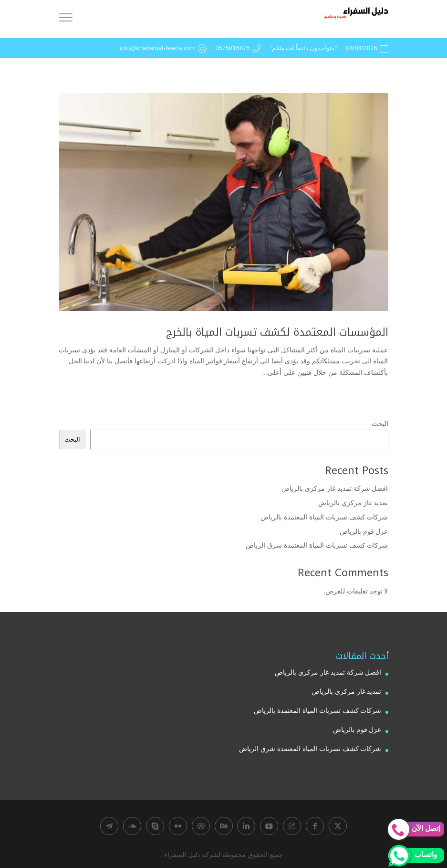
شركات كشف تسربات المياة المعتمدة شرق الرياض (317, 545)
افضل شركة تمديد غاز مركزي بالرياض (335, 488)
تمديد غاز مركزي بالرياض (353, 503)
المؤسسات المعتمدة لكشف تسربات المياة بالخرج (277, 332)
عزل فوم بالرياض (364, 531)
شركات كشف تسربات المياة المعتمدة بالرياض (324, 517)
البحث (380, 423)
